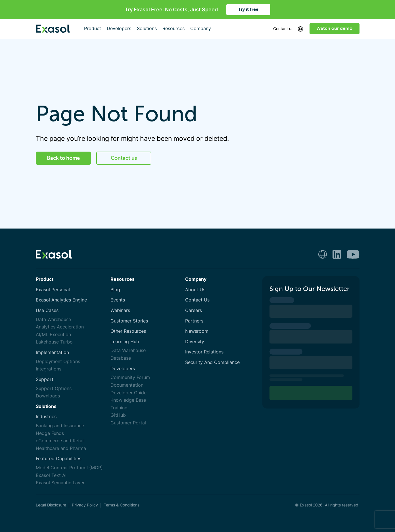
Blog (115, 290)
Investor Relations (204, 352)
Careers (194, 310)
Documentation (127, 385)
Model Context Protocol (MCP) (69, 468)
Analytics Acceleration (60, 327)
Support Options (54, 388)
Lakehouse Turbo (54, 342)
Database (121, 358)
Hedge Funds (50, 433)
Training (119, 408)
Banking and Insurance (60, 426)
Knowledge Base (128, 400)
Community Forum (130, 377)
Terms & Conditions (122, 505)
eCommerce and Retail (60, 441)
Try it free (248, 9)
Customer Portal (128, 423)
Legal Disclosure (51, 505)
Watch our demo (334, 28)
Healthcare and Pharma (61, 448)
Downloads (48, 396)
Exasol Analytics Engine (61, 300)
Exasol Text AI (51, 475)
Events (118, 300)
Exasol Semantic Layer (60, 483)
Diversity (195, 342)
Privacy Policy (85, 505)
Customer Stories (129, 321)
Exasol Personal (53, 290)
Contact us (283, 29)
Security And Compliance (212, 362)
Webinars (120, 310)
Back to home (63, 158)
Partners (194, 321)
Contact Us (197, 300)
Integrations (49, 369)
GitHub (118, 415)
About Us (195, 290)
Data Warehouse (53, 320)
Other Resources (128, 331)
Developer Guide (128, 393)
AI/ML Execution (53, 335)
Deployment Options (58, 362)
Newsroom (197, 331)
